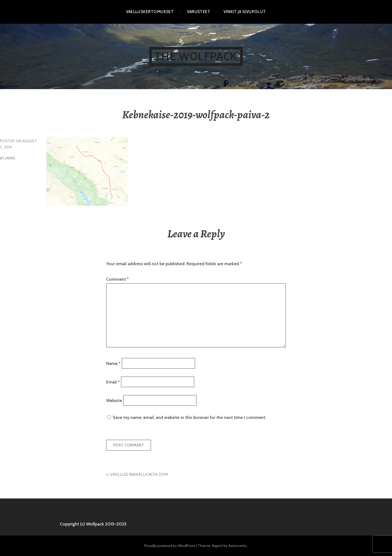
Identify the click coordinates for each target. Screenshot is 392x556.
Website (114, 401)
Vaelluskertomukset (150, 12)
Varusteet (199, 12)
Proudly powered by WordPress (170, 546)
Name (113, 363)
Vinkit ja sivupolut (245, 12)
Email (113, 382)
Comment (117, 279)
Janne (10, 158)
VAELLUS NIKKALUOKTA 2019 (139, 474)
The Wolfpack (196, 56)
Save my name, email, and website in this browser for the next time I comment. (189, 417)
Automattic (238, 546)
